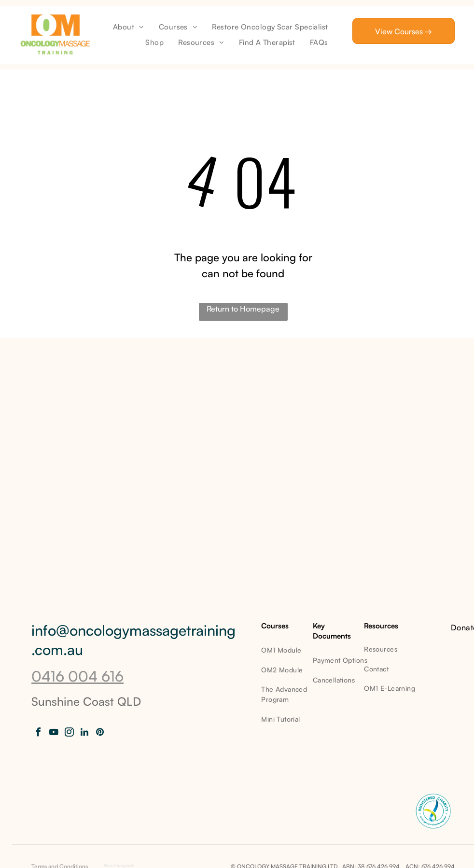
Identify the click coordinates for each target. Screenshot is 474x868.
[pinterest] (100, 733)
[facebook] (38, 733)
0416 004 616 (77, 676)
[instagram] (69, 733)
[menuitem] (129, 27)
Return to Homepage (243, 309)
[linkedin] (84, 733)
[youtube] (54, 733)
